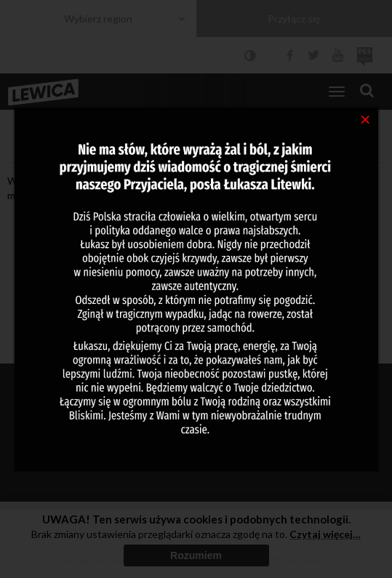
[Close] (365, 119)
